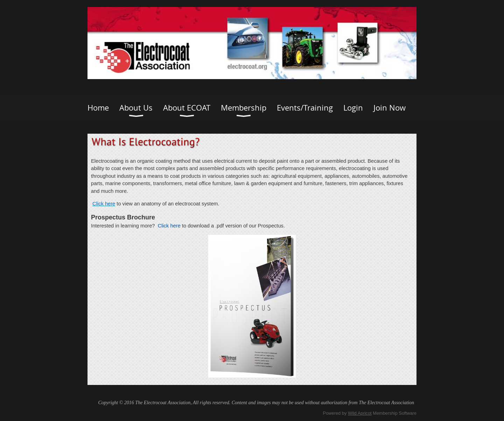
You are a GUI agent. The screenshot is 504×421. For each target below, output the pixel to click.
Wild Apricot (360, 413)
